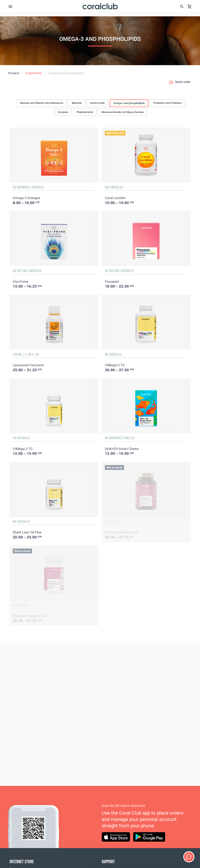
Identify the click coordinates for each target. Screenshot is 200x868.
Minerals (77, 103)
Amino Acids (97, 103)
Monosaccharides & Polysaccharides (123, 112)
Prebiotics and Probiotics (168, 103)
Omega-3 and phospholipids (129, 103)
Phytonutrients (85, 112)
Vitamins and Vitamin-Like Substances (42, 103)
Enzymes (63, 112)
